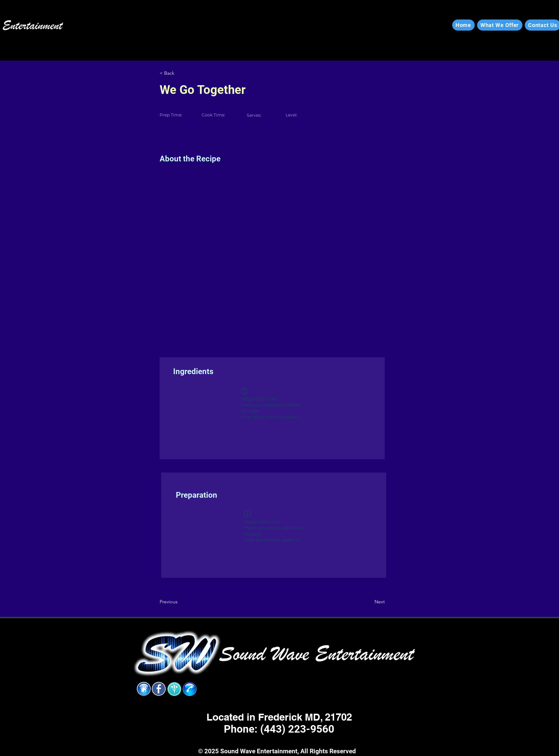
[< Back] (179, 73)
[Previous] (179, 602)
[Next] (370, 602)
